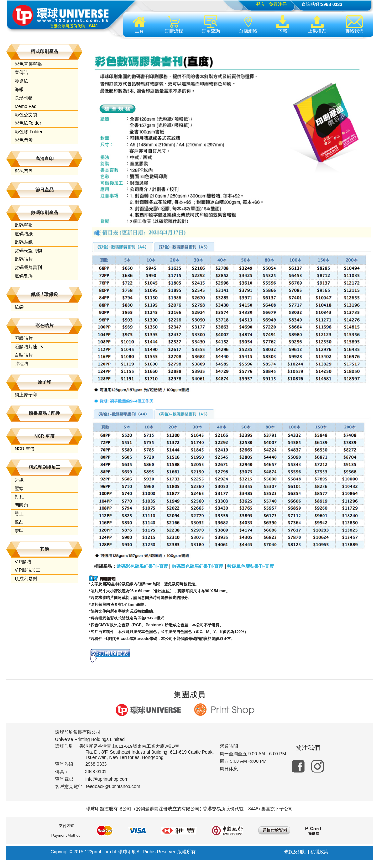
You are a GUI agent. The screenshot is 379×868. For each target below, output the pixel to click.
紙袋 (19, 307)
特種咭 (21, 364)
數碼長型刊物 (28, 250)
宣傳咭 (21, 72)
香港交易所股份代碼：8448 (74, 26)
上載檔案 (317, 24)
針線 (19, 480)
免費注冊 (278, 4)
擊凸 (19, 522)
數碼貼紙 (24, 242)
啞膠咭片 (24, 338)
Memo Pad (26, 106)
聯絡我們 (354, 24)
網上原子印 (26, 395)
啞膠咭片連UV (29, 347)
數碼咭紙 (24, 234)
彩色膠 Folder (29, 132)
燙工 (19, 514)
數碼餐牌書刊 (28, 267)
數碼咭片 (24, 259)
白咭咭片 (24, 355)
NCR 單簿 (25, 449)
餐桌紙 (21, 81)
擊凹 (19, 530)
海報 (19, 89)
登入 (261, 4)
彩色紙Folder (28, 123)
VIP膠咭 (23, 562)
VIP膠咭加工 (27, 570)
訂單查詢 (211, 24)
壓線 (19, 488)
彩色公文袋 (26, 115)
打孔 (19, 497)
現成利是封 (26, 579)
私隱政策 (319, 852)
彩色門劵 (24, 140)
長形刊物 (24, 98)
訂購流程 (174, 24)
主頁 (139, 24)
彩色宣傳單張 (28, 64)
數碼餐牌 (24, 276)
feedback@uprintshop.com (113, 786)
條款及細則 (295, 852)
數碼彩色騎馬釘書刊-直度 (142, 566)
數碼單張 (24, 225)
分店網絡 (248, 24)
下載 (283, 24)
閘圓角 (21, 505)
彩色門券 (24, 171)
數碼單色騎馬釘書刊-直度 (197, 566)
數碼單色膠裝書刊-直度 (251, 566)
